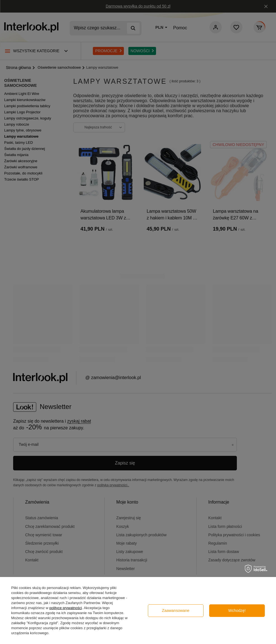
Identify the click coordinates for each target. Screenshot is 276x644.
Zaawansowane (176, 611)
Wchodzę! (237, 611)
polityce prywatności (66, 608)
